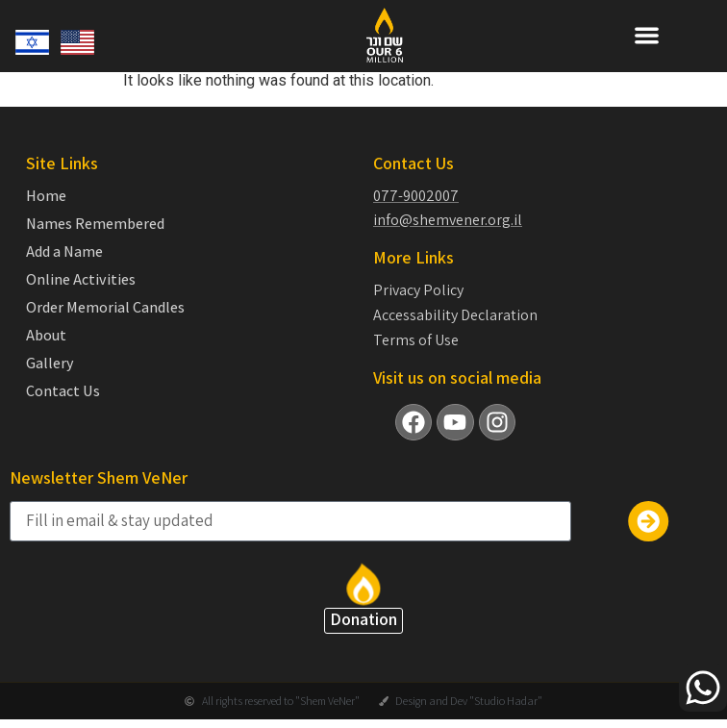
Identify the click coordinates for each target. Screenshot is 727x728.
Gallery (50, 364)
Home (46, 196)
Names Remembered (95, 224)
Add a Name (64, 252)
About (46, 336)
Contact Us (63, 391)
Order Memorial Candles (105, 308)
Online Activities (81, 280)
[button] (647, 35)
